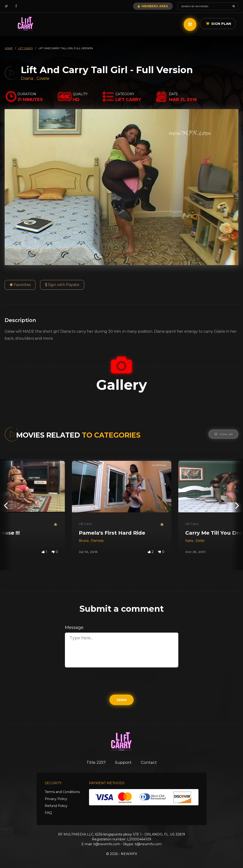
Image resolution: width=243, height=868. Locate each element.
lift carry (26, 48)
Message (74, 627)
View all (223, 434)
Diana (28, 78)
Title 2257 (96, 762)
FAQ (48, 813)
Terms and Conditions (62, 792)
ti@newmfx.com (107, 844)
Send (121, 700)
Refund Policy (56, 806)
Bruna (84, 541)
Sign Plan (219, 24)
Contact (149, 762)
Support (123, 762)
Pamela (97, 541)
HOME (9, 48)
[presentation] (6, 505)
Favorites (20, 285)
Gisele (43, 78)
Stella (200, 541)
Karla (190, 541)
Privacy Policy (56, 799)
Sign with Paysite (62, 285)
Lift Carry (85, 524)
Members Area (153, 6)
